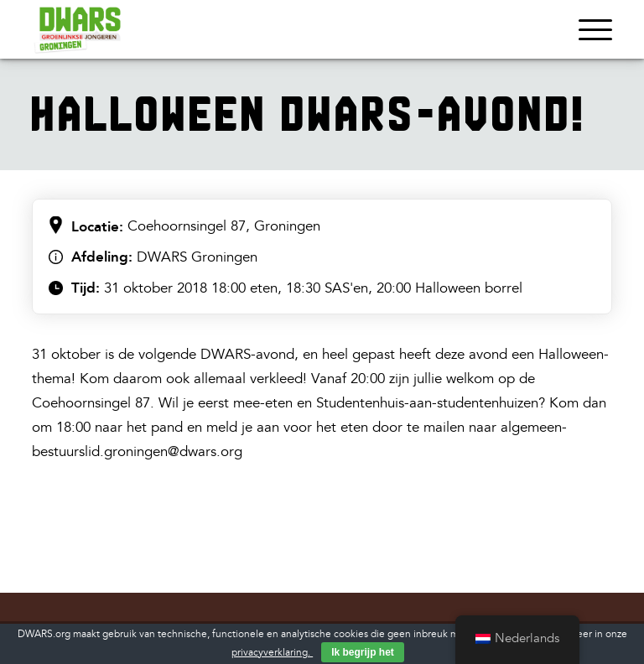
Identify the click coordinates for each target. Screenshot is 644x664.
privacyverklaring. (272, 653)
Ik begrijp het (363, 652)
